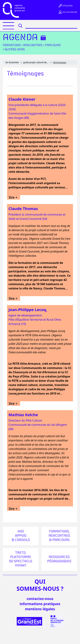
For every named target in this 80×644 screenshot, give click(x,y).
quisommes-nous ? (40, 585)
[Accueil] (14, 10)
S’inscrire (65, 6)
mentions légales (40, 609)
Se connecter (68, 12)
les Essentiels (12, 62)
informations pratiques (40, 604)
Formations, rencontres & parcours (59, 536)
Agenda (20, 38)
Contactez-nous (40, 599)
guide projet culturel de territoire (36, 62)
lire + (13, 197)
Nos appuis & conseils (21, 536)
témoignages (60, 62)
